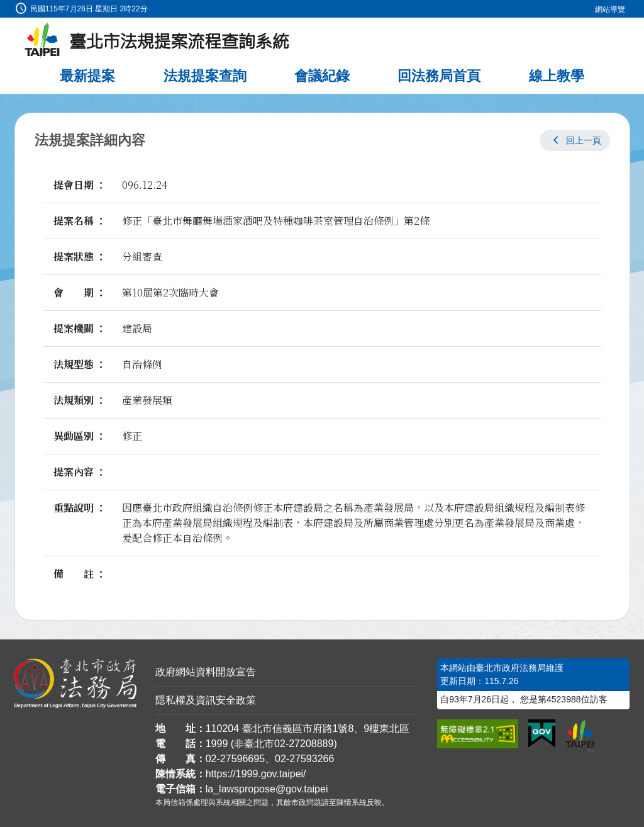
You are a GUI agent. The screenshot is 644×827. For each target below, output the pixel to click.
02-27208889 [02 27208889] (304, 744)
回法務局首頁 (439, 76)
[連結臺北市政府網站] (580, 736)
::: (4, 7)
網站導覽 (610, 9)
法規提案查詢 (205, 76)
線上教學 (557, 76)
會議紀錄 (322, 76)
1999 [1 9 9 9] (217, 744)
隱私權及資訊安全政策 (206, 700)
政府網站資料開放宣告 (206, 672)
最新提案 (87, 76)
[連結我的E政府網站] (542, 734)
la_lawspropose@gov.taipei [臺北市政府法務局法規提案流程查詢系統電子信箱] (267, 789)
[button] (575, 140)
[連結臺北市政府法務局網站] (75, 684)
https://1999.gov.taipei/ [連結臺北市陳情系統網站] (256, 774)
